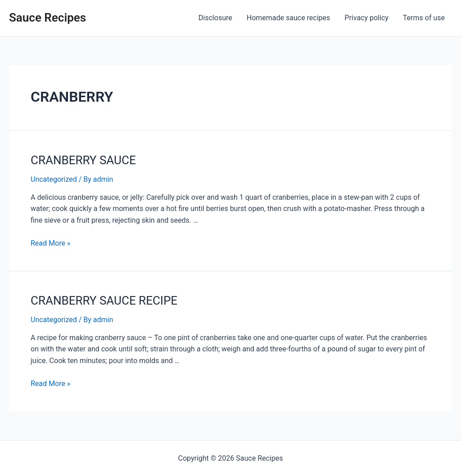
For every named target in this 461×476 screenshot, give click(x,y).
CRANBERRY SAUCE (83, 160)
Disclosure (215, 18)
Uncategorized (54, 179)
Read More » (50, 243)
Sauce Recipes (47, 18)
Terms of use (424, 18)
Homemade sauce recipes (289, 18)
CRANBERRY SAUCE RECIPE (104, 301)
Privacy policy (366, 18)
